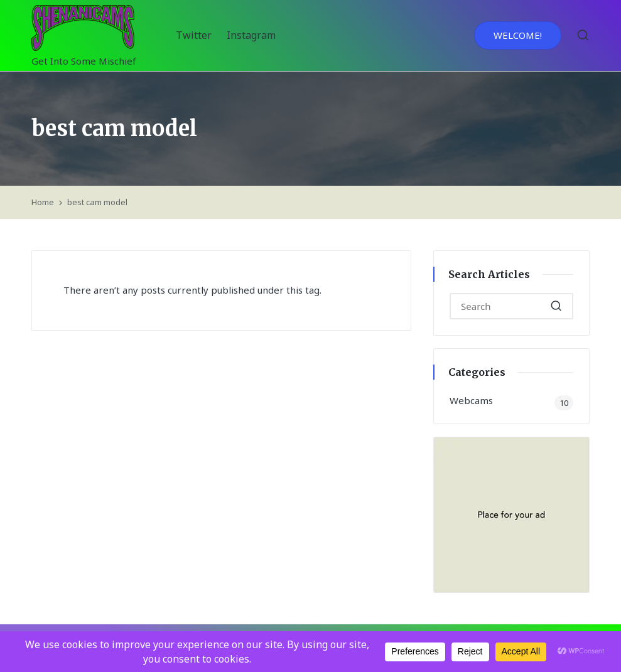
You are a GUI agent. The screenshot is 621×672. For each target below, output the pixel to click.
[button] (518, 35)
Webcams (471, 400)
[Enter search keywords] (511, 306)
